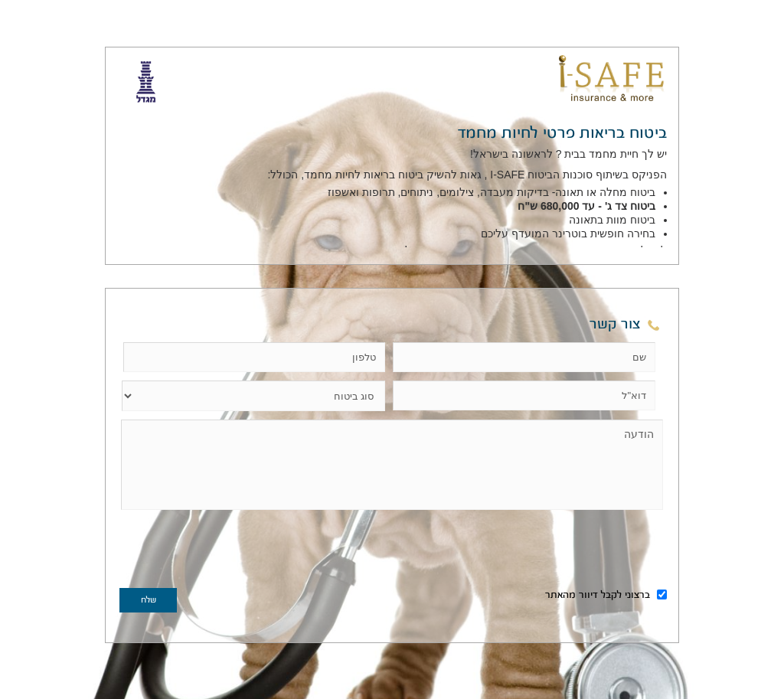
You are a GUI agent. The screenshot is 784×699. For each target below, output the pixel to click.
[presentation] (236, 552)
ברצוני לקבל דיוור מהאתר (606, 596)
